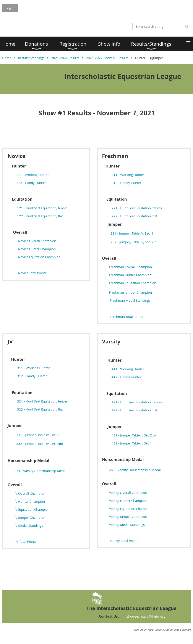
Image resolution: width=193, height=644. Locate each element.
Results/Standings (31, 58)
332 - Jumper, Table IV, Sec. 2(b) (40, 444)
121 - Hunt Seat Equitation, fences (42, 208)
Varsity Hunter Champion (128, 501)
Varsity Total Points (124, 541)
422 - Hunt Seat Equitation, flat (134, 410)
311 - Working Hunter (33, 368)
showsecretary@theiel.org (146, 616)
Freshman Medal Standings (130, 300)
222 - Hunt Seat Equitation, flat (134, 216)
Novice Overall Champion (37, 241)
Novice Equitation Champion (39, 257)
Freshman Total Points (126, 317)
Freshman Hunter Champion (130, 275)
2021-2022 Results (65, 58)
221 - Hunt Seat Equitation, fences (137, 208)
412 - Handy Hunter (126, 377)
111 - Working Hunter (32, 175)
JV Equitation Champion (32, 509)
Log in (10, 8)
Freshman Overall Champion (130, 267)
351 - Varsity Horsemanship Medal (40, 471)
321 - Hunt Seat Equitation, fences (42, 401)
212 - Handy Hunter (126, 183)
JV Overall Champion (30, 493)
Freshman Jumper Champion (130, 292)
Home (7, 58)
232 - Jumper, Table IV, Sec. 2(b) (134, 242)
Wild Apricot (155, 630)
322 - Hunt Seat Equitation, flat (40, 409)
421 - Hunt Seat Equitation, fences (137, 402)
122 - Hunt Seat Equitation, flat (39, 216)
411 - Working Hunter (128, 369)
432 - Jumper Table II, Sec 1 (132, 443)
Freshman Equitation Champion (133, 283)
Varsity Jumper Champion (128, 517)
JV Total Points (26, 541)
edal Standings (29, 525)
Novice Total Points (32, 273)
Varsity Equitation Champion (130, 509)
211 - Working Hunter (128, 175)
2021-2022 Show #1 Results (107, 58)
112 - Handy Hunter (31, 183)
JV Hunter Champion (30, 501)
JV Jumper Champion (30, 517)
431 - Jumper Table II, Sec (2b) (134, 435)
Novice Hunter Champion (37, 249)
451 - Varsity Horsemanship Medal (135, 470)
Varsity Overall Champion (128, 493)
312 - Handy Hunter (32, 376)
